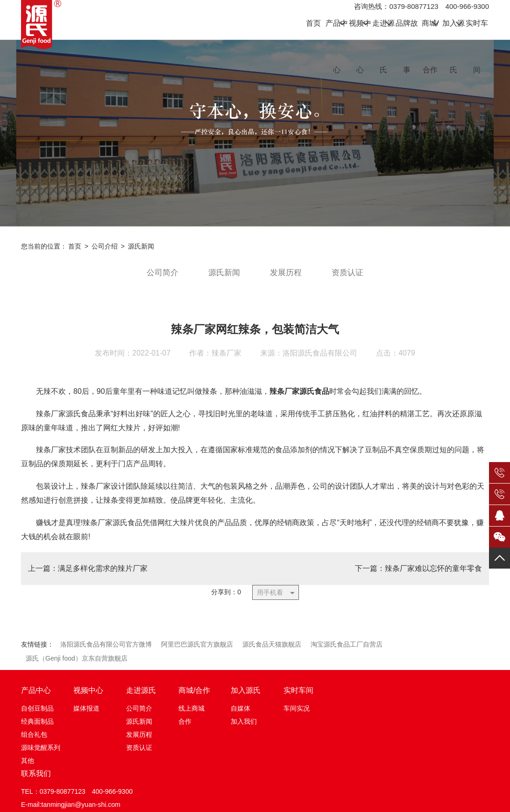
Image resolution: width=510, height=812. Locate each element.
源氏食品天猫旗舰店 (272, 652)
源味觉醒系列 (41, 755)
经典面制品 (37, 729)
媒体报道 (86, 716)
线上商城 (191, 716)
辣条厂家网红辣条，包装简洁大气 (255, 337)
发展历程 (287, 280)
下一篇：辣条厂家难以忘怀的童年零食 (418, 576)
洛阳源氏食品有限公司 (320, 360)
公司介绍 (105, 253)
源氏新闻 (141, 253)
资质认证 (350, 280)
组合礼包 (34, 742)
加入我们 (244, 729)
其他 (28, 769)
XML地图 (428, 801)
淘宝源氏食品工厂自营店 (347, 652)
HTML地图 (397, 801)
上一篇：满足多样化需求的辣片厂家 (88, 576)
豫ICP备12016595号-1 (233, 801)
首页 (75, 253)
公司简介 (160, 280)
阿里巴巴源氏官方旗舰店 (197, 652)
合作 (185, 729)
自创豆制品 (37, 716)
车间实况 (297, 716)
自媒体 (241, 716)
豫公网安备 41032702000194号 (318, 799)
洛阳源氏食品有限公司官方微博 (106, 652)
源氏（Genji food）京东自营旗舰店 (77, 666)
